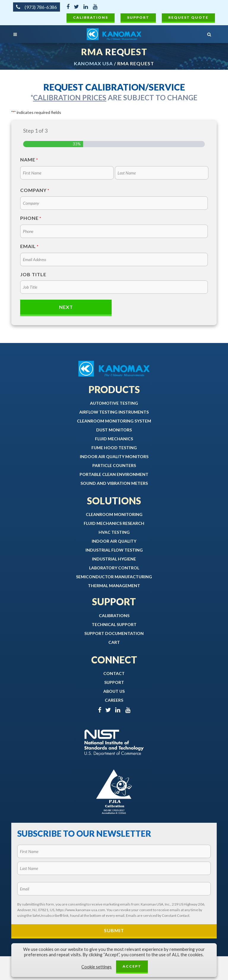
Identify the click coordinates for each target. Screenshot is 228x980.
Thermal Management (114, 586)
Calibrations (91, 17)
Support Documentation (114, 633)
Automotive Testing (114, 403)
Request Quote (188, 17)
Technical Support (114, 624)
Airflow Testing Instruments (114, 412)
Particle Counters (114, 465)
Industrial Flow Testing (114, 550)
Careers (114, 700)
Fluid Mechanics (114, 439)
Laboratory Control (114, 568)
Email (29, 247)
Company (35, 191)
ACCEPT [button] (132, 966)
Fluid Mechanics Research (114, 523)
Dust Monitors (114, 430)
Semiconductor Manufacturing (114, 577)
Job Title (33, 274)
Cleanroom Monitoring (114, 514)
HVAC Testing (114, 532)
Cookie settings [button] (96, 967)
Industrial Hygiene (114, 559)
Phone (31, 219)
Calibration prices (70, 97)
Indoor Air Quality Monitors (114, 456)
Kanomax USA (93, 63)
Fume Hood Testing (114, 448)
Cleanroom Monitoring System (114, 421)
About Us (114, 691)
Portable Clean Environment (114, 474)
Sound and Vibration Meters (114, 483)
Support (138, 17)
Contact (114, 673)
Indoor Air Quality (114, 541)
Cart (114, 642)
